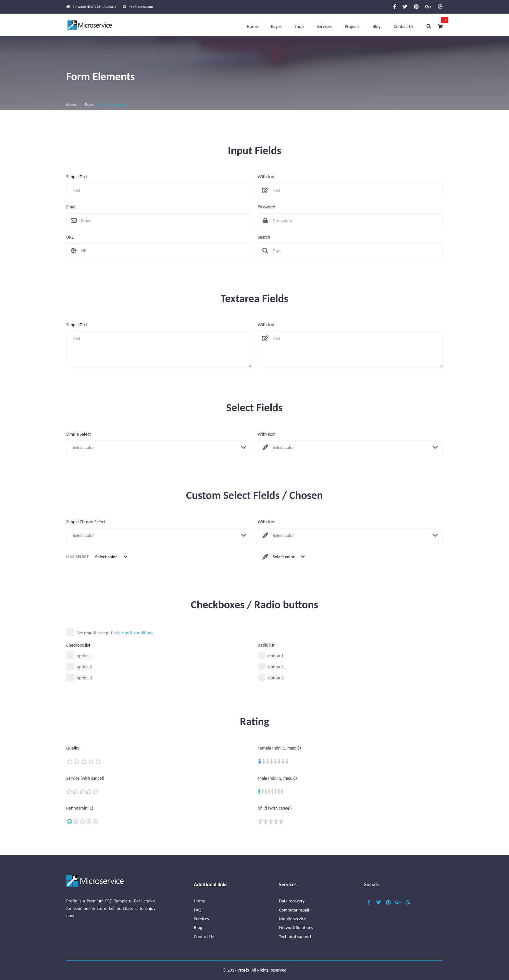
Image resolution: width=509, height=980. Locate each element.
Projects (352, 26)
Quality (73, 748)
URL (70, 237)
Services (324, 26)
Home (252, 26)
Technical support (295, 937)
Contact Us (403, 26)
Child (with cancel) (275, 808)
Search (264, 237)
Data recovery (292, 901)
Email (71, 207)
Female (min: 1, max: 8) (279, 748)
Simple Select (79, 434)
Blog (377, 26)
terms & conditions (135, 633)
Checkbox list (78, 645)
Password (267, 207)
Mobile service (293, 919)
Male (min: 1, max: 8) (277, 778)
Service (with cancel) (85, 778)
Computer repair (294, 910)
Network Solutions (296, 928)
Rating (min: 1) (80, 808)
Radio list (266, 645)
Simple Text (77, 177)
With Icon (267, 177)
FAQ (198, 910)
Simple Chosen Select (86, 522)
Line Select (77, 557)
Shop (299, 26)
